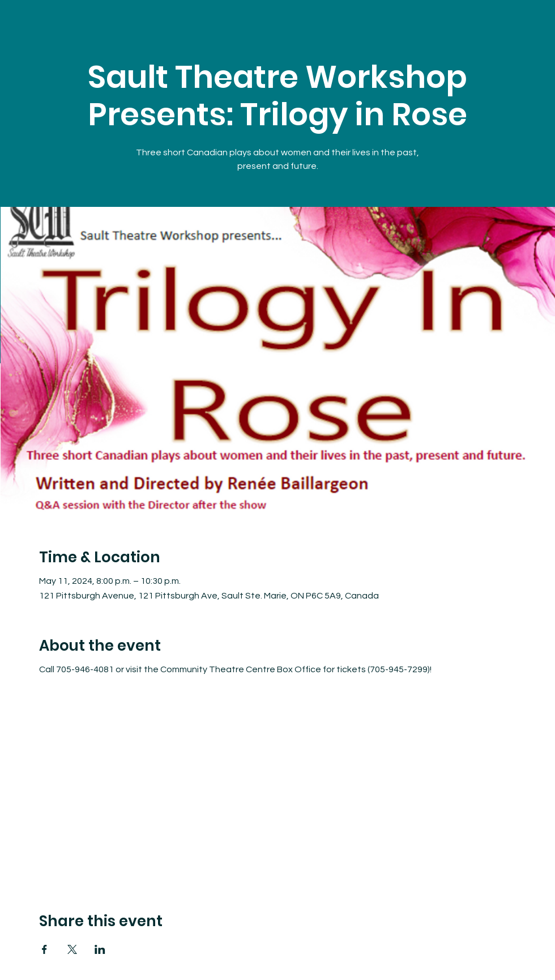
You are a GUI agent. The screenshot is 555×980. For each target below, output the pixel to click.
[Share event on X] (72, 949)
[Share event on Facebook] (44, 949)
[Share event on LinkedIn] (100, 949)
